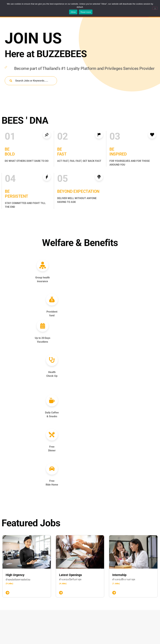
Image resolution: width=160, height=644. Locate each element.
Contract (16, 616)
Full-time (16, 621)
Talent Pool (69, 639)
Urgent (15, 596)
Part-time (16, 632)
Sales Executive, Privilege (82, 616)
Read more (86, 12)
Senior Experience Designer (84, 593)
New (13, 590)
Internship (17, 627)
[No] (155, 8)
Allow (73, 12)
